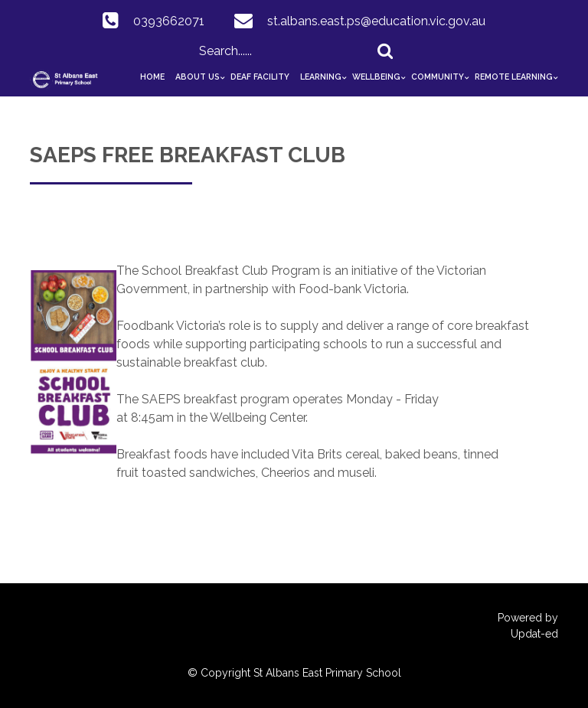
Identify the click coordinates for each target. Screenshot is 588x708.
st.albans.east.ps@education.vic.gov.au (376, 21)
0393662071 (169, 21)
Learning (321, 77)
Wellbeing (376, 77)
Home (152, 77)
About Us (198, 77)
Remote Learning (514, 77)
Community (438, 77)
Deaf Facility (260, 77)
